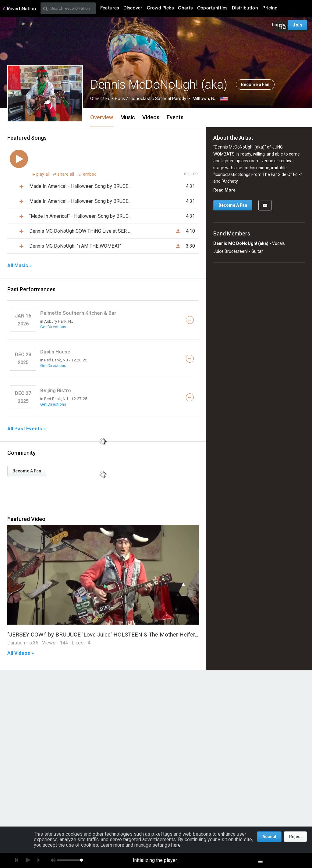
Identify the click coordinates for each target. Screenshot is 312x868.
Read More (224, 190)
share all (64, 174)
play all (44, 174)
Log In (279, 25)
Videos (151, 117)
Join (297, 25)
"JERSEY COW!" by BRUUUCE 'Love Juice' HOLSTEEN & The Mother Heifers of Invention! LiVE (126, 635)
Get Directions (53, 327)
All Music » (19, 266)
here (176, 845)
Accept (269, 837)
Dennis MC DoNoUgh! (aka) (241, 243)
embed (87, 174)
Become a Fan (255, 84)
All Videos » (21, 653)
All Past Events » (27, 429)
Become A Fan (27, 471)
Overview (102, 117)
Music (128, 117)
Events (175, 117)
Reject (295, 837)
